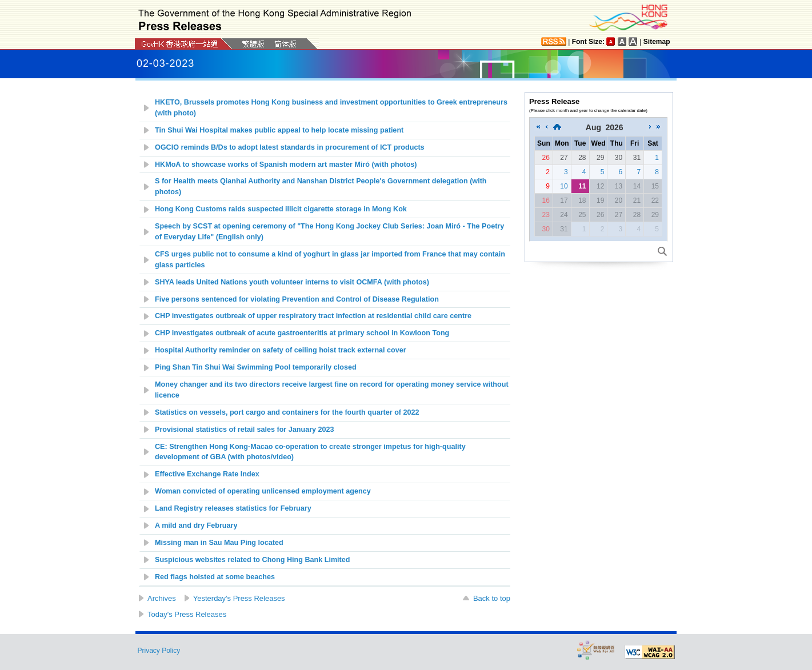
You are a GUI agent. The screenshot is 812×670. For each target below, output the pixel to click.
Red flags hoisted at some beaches (215, 577)
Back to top (492, 598)
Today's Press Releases (187, 614)
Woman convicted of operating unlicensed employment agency (263, 491)
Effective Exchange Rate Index (207, 474)
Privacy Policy (159, 651)
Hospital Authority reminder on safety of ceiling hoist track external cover (281, 350)
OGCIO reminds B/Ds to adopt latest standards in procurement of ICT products (290, 147)
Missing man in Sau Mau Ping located (219, 543)
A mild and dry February (196, 525)
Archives (162, 598)
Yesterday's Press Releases (239, 598)
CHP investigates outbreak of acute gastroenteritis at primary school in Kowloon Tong (302, 333)
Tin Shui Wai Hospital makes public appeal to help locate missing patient (279, 130)
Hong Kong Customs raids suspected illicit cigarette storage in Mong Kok (281, 209)
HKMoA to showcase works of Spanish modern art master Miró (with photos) (286, 165)
